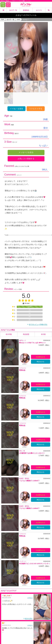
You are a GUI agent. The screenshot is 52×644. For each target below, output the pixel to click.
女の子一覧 (13, 10)
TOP (2, 19)
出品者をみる (41, 357)
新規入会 (3, 5)
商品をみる (41, 362)
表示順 (43, 334)
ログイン (8, 5)
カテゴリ (39, 10)
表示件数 (9, 334)
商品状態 (26, 334)
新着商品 (26, 10)
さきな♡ (30, 598)
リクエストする (36, 109)
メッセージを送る (26, 152)
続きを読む (29, 619)
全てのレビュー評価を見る (38, 324)
